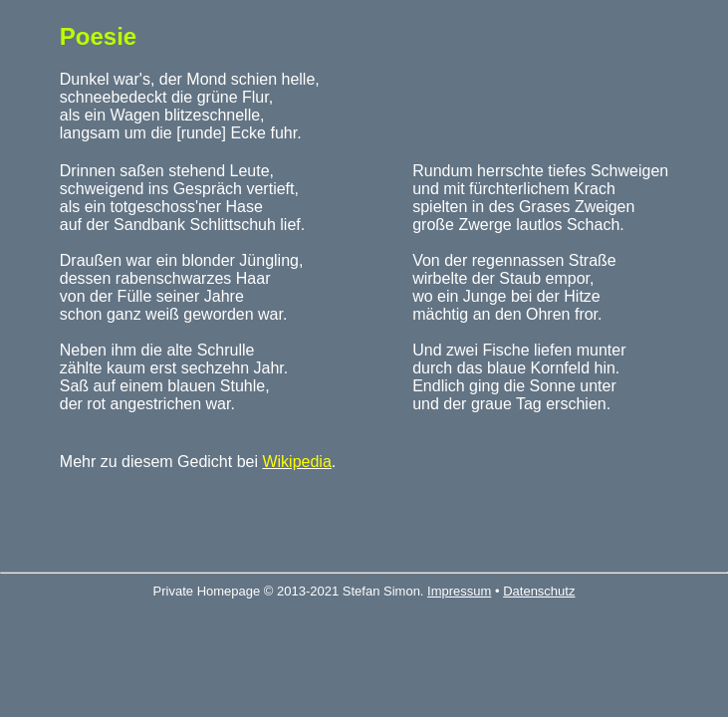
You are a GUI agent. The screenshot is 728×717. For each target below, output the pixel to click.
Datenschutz (539, 591)
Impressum (459, 591)
